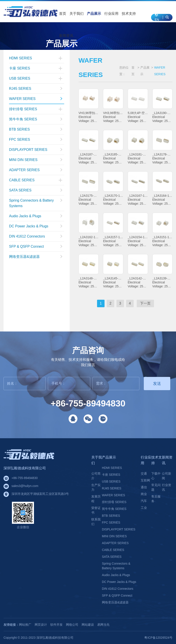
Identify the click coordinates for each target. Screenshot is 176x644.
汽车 (144, 501)
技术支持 (129, 14)
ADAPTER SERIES (36, 170)
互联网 (145, 480)
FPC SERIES (36, 139)
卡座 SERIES (20, 68)
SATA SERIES (36, 190)
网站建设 (88, 625)
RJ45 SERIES (36, 89)
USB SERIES (20, 78)
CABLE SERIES (22, 180)
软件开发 (56, 625)
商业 (144, 494)
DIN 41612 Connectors (36, 236)
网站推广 (25, 625)
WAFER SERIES (36, 99)
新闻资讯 (66, 36)
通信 (144, 487)
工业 (144, 508)
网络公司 (72, 625)
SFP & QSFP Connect (36, 246)
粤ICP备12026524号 (158, 638)
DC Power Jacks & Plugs (36, 226)
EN (157, 17)
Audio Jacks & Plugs (36, 216)
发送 (157, 384)
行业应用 (111, 14)
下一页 (145, 303)
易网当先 (103, 625)
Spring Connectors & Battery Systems (36, 203)
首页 (63, 14)
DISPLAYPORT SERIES (36, 150)
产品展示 (94, 14)
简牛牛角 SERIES (36, 119)
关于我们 (77, 14)
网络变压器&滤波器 (36, 257)
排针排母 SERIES (23, 109)
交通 (144, 474)
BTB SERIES (36, 129)
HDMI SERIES (21, 58)
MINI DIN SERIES (36, 160)
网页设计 (41, 625)
